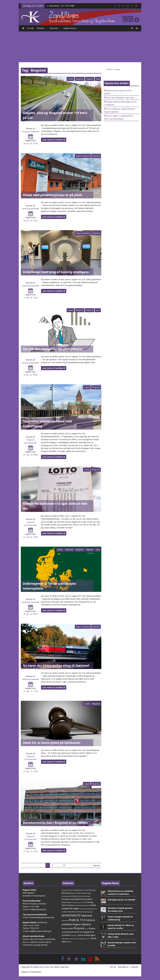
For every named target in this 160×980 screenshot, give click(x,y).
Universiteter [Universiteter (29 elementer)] (81, 939)
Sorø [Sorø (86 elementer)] (81, 932)
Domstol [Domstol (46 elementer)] (74, 896)
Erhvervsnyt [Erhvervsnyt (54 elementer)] (66, 902)
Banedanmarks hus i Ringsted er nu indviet (55, 823)
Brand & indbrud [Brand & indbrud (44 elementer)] (76, 893)
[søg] (119, 70)
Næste (96, 865)
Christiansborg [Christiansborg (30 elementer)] (66, 896)
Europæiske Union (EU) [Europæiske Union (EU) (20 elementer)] (78, 902)
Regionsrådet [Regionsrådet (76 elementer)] (67, 928)
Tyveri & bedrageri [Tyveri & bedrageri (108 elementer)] (86, 935)
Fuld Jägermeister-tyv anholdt (121, 900)
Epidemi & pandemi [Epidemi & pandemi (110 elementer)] (83, 899)
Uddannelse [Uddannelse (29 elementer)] (65, 939)
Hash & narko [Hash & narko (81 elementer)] (68, 905)
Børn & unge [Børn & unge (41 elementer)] (87, 893)
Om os (113, 967)
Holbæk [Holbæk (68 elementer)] (93, 905)
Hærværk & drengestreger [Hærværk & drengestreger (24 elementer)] (87, 909)
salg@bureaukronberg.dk (40, 931)
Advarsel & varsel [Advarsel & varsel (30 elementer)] (67, 890)
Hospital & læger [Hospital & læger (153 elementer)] (70, 908)
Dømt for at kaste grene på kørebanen (52, 743)
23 (64, 865)
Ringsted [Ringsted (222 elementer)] (79, 928)
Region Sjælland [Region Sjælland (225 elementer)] (82, 924)
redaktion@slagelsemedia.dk (41, 917)
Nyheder (40, 28)
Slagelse (90, 79)
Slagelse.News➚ (70, 28)
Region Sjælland (83, 156)
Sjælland (96, 156)
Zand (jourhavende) (30, 131)
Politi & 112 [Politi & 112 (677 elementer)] (77, 920)
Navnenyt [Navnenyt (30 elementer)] (90, 912)
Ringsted (80, 79)
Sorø (98, 79)
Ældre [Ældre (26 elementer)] (70, 942)
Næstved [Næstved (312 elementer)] (87, 915)
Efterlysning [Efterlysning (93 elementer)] (67, 899)
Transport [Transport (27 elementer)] (74, 935)
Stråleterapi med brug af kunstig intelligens (56, 272)
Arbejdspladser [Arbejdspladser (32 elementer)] (78, 890)
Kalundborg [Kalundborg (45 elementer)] (72, 912)
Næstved (69, 550)
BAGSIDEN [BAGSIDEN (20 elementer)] (86, 890)
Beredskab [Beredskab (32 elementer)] (92, 890)
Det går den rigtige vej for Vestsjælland (53, 349)
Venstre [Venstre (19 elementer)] (87, 939)
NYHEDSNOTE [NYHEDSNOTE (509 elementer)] (71, 915)
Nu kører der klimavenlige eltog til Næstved (56, 665)
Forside (30, 28)
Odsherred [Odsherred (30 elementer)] (65, 921)
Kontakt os (123, 967)
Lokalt (70, 79)
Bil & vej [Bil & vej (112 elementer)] (65, 893)
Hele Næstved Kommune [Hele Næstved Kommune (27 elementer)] (82, 905)
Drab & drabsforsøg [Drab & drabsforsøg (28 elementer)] (84, 896)
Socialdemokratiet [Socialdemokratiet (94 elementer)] (70, 932)
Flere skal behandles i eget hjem (120, 98)
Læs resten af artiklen (54, 140)
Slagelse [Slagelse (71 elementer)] (92, 928)
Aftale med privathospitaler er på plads (53, 195)
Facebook (54, 28)
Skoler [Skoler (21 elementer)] (86, 929)
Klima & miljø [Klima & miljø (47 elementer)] (81, 912)
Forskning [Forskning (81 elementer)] (89, 902)
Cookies (134, 967)
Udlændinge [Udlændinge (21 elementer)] (73, 939)
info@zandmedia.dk (38, 909)
